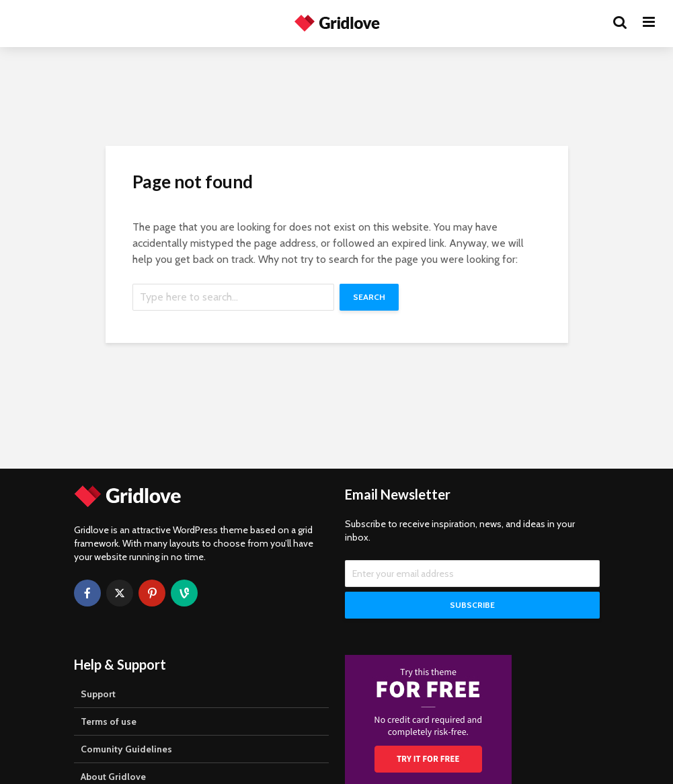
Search (369, 297)
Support (98, 694)
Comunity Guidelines (126, 749)
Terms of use (109, 721)
